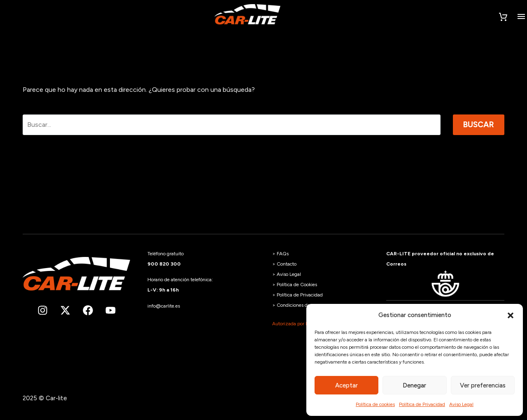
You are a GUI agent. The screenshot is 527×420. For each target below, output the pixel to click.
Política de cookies (375, 404)
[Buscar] (232, 125)
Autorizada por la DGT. (297, 324)
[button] (511, 315)
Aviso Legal (461, 404)
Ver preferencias (483, 385)
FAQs (283, 254)
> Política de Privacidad (297, 295)
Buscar (479, 125)
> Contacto (284, 264)
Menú (521, 16)
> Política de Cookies (295, 285)
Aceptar (346, 385)
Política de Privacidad (422, 404)
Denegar (414, 385)
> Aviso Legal (287, 274)
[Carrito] (503, 17)
